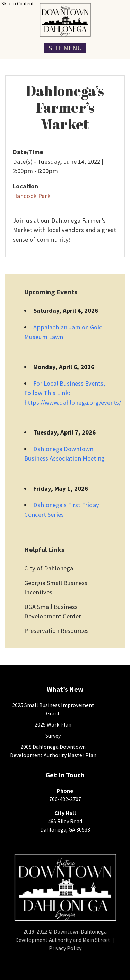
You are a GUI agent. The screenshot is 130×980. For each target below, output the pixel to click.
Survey (53, 736)
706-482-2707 (65, 799)
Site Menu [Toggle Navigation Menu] (65, 48)
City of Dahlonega (49, 568)
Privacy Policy (65, 948)
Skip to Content (18, 3)
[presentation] (65, 20)
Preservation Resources (57, 631)
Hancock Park (32, 196)
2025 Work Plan (53, 724)
